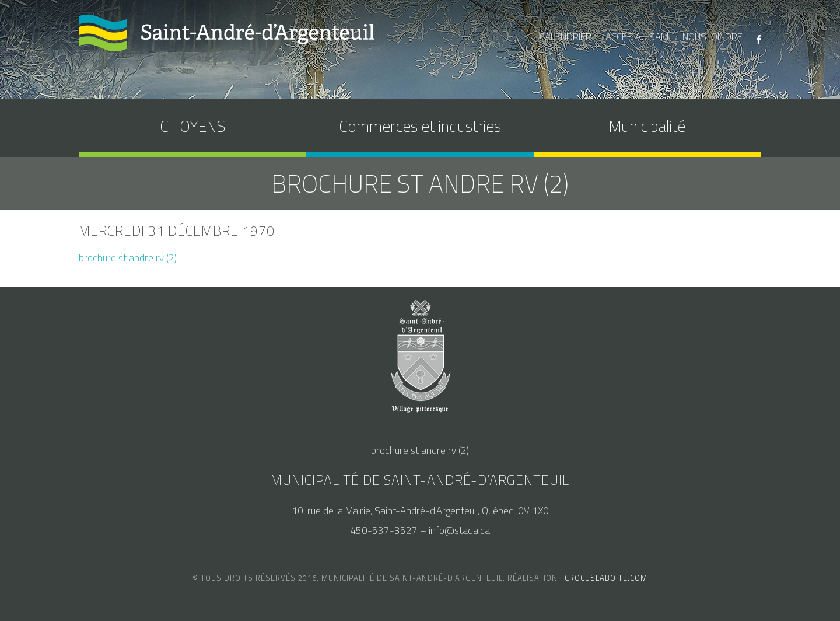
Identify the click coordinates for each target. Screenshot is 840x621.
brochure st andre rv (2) (128, 258)
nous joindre (713, 37)
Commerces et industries (420, 126)
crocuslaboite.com (606, 578)
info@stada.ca (459, 531)
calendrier (566, 37)
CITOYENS (192, 126)
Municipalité (647, 126)
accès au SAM (637, 37)
